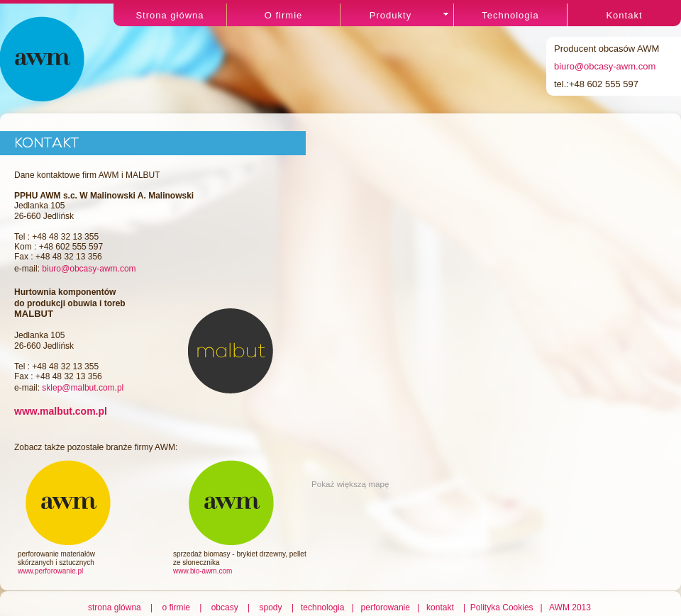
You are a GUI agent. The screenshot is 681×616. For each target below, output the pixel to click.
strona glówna (116, 607)
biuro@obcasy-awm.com (605, 66)
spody (271, 607)
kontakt (441, 607)
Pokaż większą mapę (350, 484)
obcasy (225, 607)
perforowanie (386, 607)
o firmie (176, 607)
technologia (323, 607)
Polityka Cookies (503, 607)
